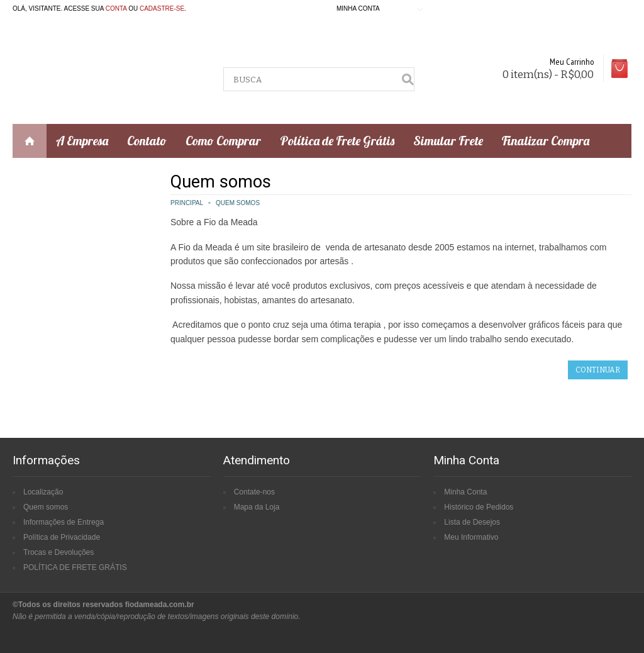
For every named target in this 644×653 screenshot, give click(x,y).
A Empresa (82, 141)
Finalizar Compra (546, 141)
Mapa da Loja (257, 507)
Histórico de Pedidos (479, 507)
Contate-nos (254, 492)
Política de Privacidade (62, 537)
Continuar (598, 370)
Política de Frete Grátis (337, 141)
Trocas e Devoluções (58, 552)
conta (116, 8)
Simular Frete (448, 141)
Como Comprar (223, 141)
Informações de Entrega (64, 522)
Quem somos (238, 203)
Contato (147, 141)
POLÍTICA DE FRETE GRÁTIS (75, 567)
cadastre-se (162, 8)
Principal (187, 203)
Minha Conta (465, 492)
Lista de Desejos (472, 522)
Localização (43, 492)
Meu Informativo (471, 537)
